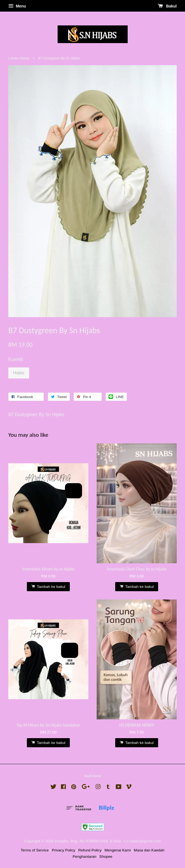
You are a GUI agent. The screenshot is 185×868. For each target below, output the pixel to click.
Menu (17, 6)
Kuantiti (16, 359)
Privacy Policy (64, 850)
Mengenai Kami (118, 850)
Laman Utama (19, 58)
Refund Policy (90, 850)
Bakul (167, 6)
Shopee (106, 857)
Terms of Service (35, 850)
